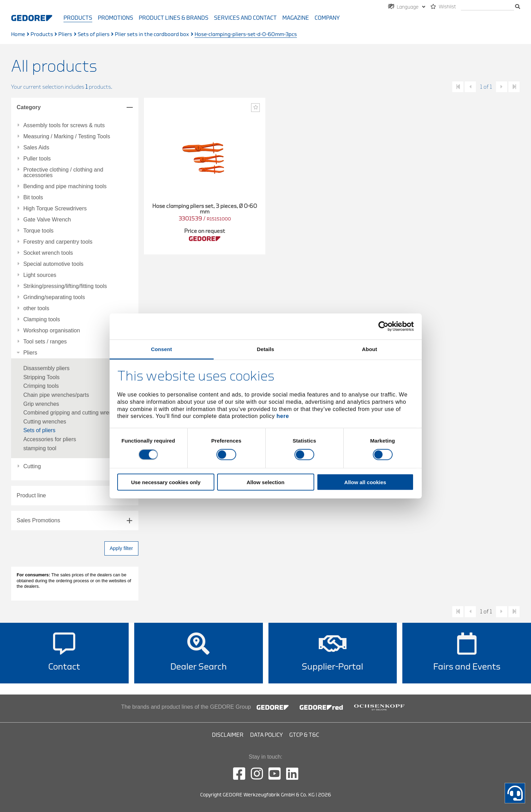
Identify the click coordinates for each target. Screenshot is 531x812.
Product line (31, 495)
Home (18, 34)
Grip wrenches (41, 404)
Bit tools (33, 198)
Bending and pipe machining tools (65, 186)
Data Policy (266, 735)
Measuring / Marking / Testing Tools (67, 137)
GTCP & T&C (304, 735)
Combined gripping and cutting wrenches (74, 413)
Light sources (40, 275)
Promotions (115, 18)
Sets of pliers (94, 34)
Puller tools (37, 159)
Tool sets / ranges (45, 342)
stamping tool (40, 448)
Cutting (32, 466)
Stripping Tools (41, 377)
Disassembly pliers (46, 368)
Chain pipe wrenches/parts (56, 395)
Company (327, 18)
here (283, 416)
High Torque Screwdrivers (55, 209)
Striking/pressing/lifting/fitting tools (65, 286)
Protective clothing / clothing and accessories (63, 173)
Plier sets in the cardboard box (152, 34)
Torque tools (38, 231)
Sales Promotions (38, 520)
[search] (487, 7)
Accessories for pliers (50, 439)
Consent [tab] (161, 349)
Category (29, 107)
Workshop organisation (52, 331)
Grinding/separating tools (54, 297)
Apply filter (121, 548)
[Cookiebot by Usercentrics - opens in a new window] (383, 326)
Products (78, 18)
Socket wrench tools (48, 253)
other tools (36, 308)
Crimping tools (41, 386)
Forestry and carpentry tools (58, 242)
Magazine (296, 18)
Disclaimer (228, 735)
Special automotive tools (53, 264)
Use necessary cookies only (166, 482)
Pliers (65, 34)
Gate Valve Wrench (47, 220)
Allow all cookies (365, 482)
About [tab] (370, 349)
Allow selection (265, 482)
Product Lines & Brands (174, 18)
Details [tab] (266, 349)
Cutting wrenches (45, 422)
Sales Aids (36, 148)
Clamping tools (42, 320)
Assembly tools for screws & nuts (64, 125)
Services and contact (245, 18)
